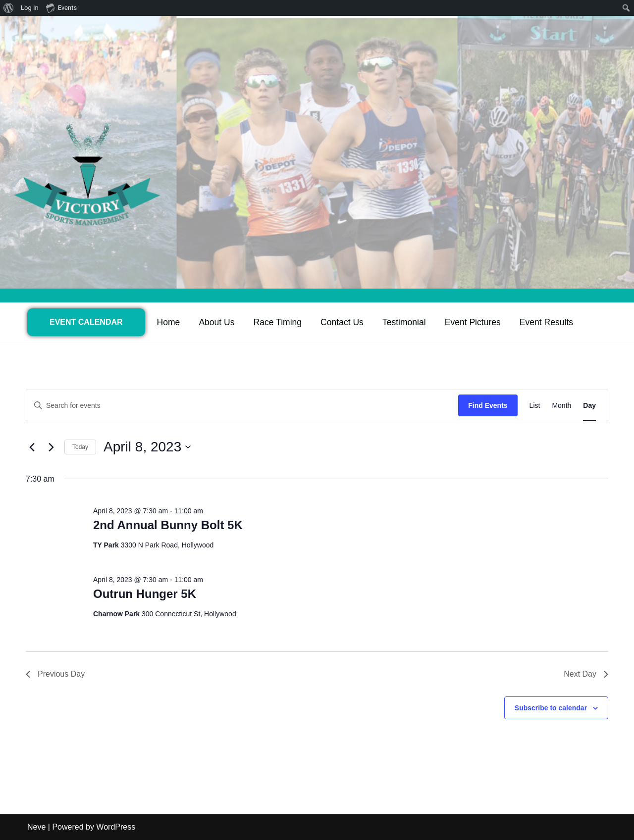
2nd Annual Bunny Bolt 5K (168, 525)
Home (169, 322)
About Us (217, 322)
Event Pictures (473, 322)
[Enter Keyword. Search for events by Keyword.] (242, 406)
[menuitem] (9, 8)
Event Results (547, 322)
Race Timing (278, 322)
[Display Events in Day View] (589, 406)
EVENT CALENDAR (86, 322)
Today (80, 447)
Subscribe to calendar (551, 708)
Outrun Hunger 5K (145, 594)
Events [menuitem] (61, 7)
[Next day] (51, 447)
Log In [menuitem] (30, 8)
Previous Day (55, 674)
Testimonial (405, 322)
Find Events (488, 405)
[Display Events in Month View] (561, 406)
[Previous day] (32, 447)
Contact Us (343, 322)
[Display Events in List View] (535, 406)
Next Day (586, 674)
